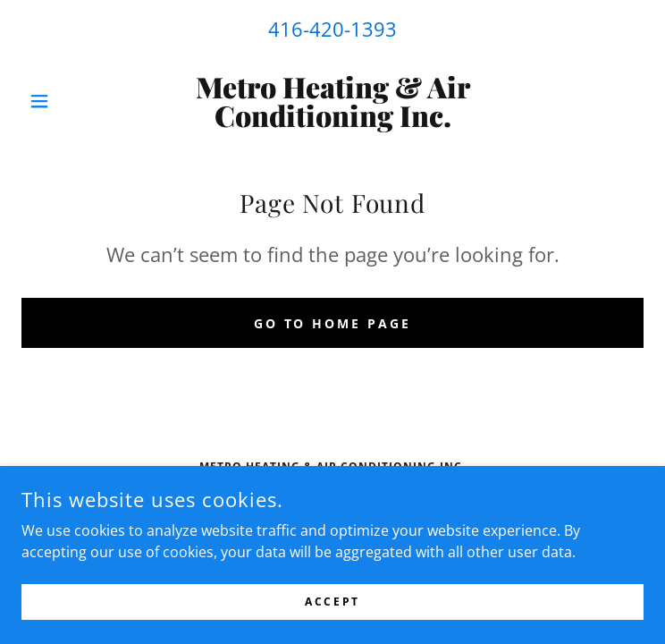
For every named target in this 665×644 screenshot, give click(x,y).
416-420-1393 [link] (332, 29)
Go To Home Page (333, 323)
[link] (332, 101)
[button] (68, 101)
